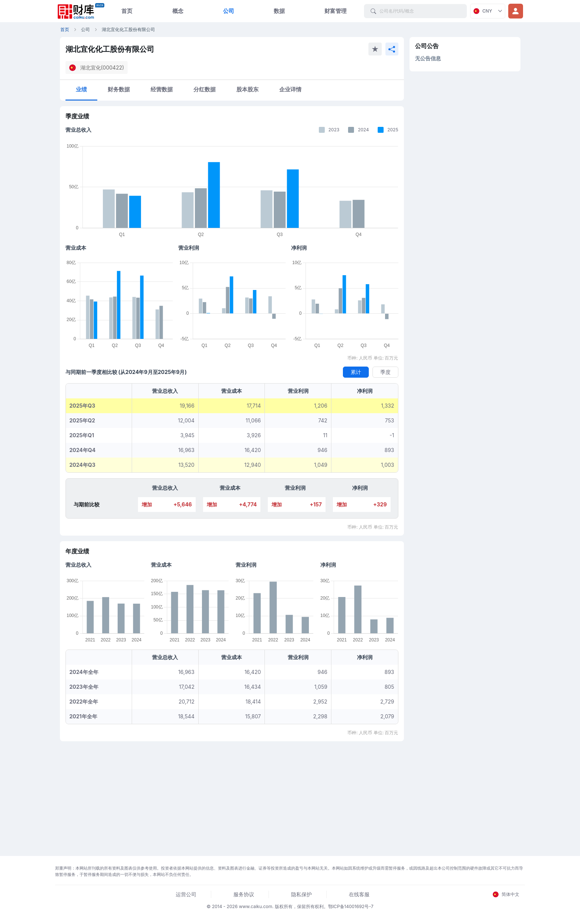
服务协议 (244, 894)
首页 (127, 11)
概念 (178, 11)
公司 (229, 11)
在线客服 (359, 894)
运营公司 (186, 894)
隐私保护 (301, 894)
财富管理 (335, 11)
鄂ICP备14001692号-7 (351, 906)
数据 (279, 11)
